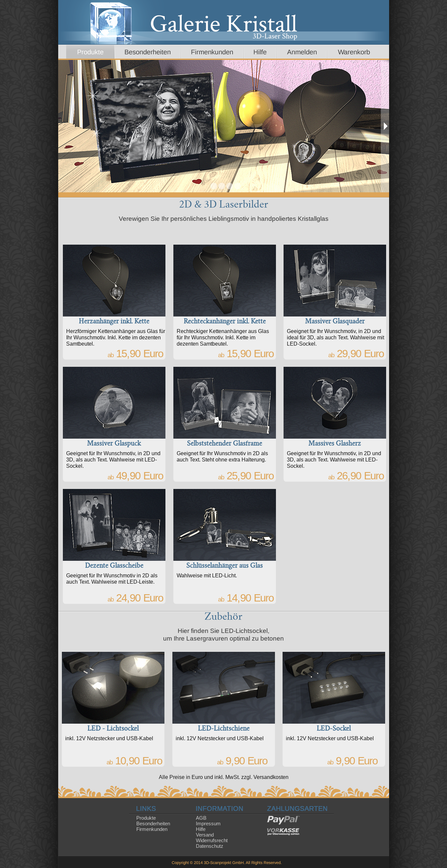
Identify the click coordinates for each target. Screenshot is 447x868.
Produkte (146, 818)
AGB (201, 818)
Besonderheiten (153, 823)
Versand (205, 835)
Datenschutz (210, 846)
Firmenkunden (152, 829)
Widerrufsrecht (212, 840)
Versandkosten (271, 777)
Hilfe (201, 829)
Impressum (208, 823)
